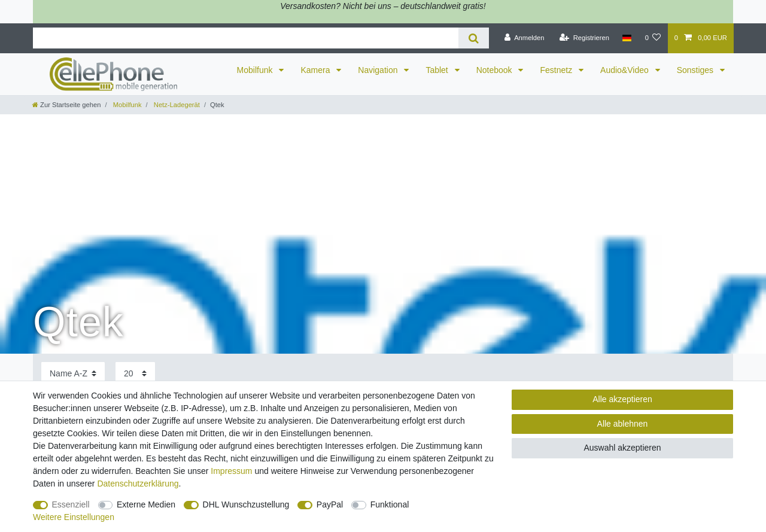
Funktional (390, 504)
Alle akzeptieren (622, 399)
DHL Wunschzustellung (246, 504)
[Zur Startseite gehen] (66, 105)
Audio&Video (626, 70)
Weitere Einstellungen (74, 517)
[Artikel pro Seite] (135, 374)
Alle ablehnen (623, 424)
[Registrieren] (584, 38)
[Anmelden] (525, 38)
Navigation (379, 70)
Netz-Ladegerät (176, 105)
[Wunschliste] (653, 38)
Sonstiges (696, 70)
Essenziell (71, 504)
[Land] (627, 38)
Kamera (316, 70)
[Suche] (474, 38)
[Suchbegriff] (246, 38)
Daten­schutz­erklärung (138, 484)
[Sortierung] (73, 374)
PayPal (330, 504)
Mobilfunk (256, 70)
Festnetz (557, 70)
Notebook (496, 70)
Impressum (231, 471)
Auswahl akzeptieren (622, 448)
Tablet (438, 70)
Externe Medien (146, 504)
